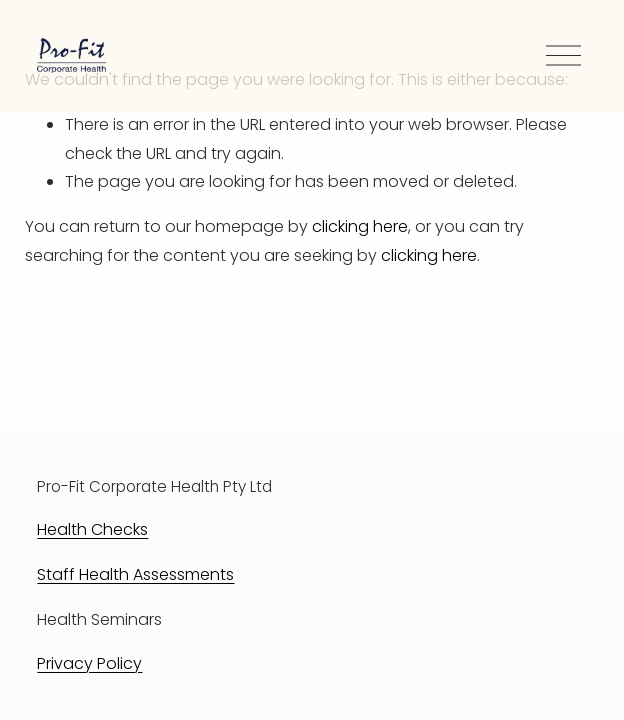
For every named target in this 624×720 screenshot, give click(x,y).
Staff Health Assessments (135, 574)
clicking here (360, 226)
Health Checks (92, 529)
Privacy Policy (89, 663)
